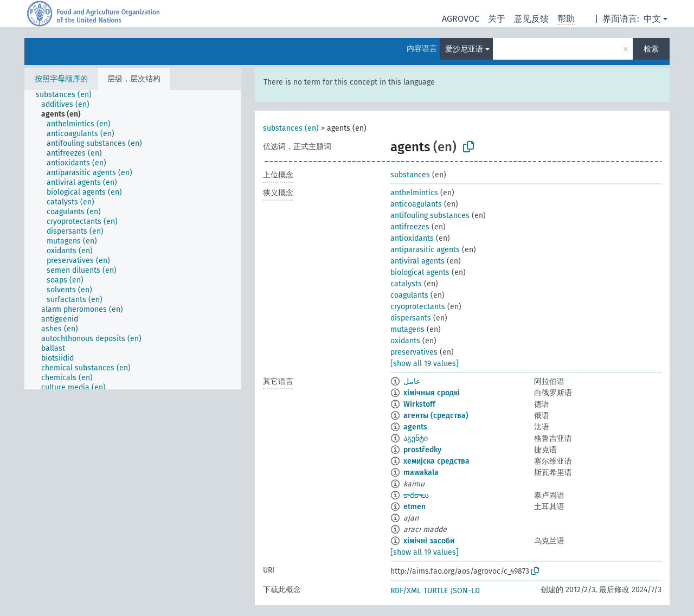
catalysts (406, 284)
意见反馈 (531, 19)
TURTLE (436, 591)
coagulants (409, 295)
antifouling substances (430, 216)
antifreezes (410, 227)
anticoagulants (416, 204)
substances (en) (291, 128)
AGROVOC (461, 19)
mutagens (407, 329)
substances (410, 175)
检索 (651, 49)
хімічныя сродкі (432, 393)
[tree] (133, 240)
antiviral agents (417, 261)
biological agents (420, 272)
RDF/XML (406, 591)
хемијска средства (436, 461)
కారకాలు (416, 495)
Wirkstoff (419, 404)
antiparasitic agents (425, 250)
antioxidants (412, 238)
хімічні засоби (429, 541)
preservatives (414, 352)
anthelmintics (414, 193)
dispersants (411, 318)
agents (415, 427)
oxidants (405, 341)
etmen (415, 507)
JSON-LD (465, 591)
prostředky (422, 450)
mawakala (421, 473)
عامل (412, 381)
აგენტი (416, 438)
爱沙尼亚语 (464, 49)
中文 (652, 19)
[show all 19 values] (425, 364)
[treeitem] (68, 95)
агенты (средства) (436, 416)
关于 (497, 19)
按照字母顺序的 (61, 79)
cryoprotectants (418, 307)
